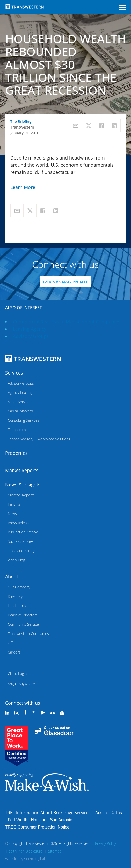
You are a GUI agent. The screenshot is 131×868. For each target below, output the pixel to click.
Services (14, 373)
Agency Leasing (20, 392)
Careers (14, 652)
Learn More (23, 187)
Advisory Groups (31, 336)
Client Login (17, 674)
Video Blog (16, 560)
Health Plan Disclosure (24, 851)
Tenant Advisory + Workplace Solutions (39, 439)
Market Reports (22, 470)
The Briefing (21, 121)
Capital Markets (20, 411)
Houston (39, 820)
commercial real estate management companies (67, 322)
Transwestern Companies (28, 634)
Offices (14, 643)
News (12, 513)
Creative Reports (21, 495)
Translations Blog (21, 551)
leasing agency (30, 329)
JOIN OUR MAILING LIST (65, 281)
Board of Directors (23, 615)
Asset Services (20, 402)
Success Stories (21, 541)
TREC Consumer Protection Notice (37, 827)
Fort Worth (17, 820)
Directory (15, 596)
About (12, 577)
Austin (101, 813)
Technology (17, 430)
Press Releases (20, 523)
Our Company (19, 587)
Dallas (116, 813)
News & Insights (23, 484)
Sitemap (55, 851)
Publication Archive (23, 532)
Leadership (17, 606)
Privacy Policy (105, 843)
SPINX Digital (34, 859)
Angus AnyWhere (21, 684)
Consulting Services (24, 420)
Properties (16, 453)
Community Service (23, 624)
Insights (14, 504)
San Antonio (61, 820)
